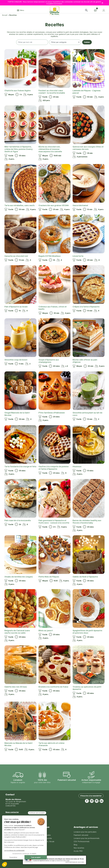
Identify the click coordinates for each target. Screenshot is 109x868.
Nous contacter (12, 812)
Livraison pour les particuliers (85, 832)
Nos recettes (79, 848)
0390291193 (11, 806)
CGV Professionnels (82, 841)
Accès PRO (78, 851)
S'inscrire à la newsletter (91, 796)
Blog (75, 845)
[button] (86, 10)
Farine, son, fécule (47, 841)
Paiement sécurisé (81, 835)
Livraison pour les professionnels (87, 838)
